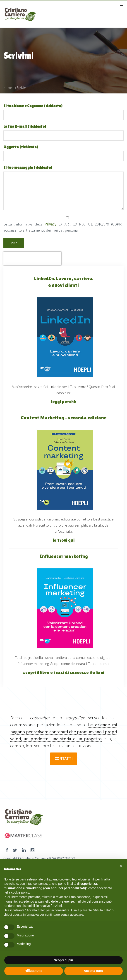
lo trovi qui (64, 540)
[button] (121, 866)
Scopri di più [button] (63, 960)
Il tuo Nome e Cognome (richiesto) (63, 110)
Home (7, 88)
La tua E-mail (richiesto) (63, 131)
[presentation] (32, 258)
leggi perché (64, 402)
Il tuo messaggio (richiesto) (63, 188)
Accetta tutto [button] (93, 971)
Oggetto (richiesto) (63, 151)
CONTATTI (63, 758)
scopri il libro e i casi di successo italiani (64, 672)
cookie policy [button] (20, 892)
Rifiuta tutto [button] (34, 971)
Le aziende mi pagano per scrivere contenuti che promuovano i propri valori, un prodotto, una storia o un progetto (63, 732)
